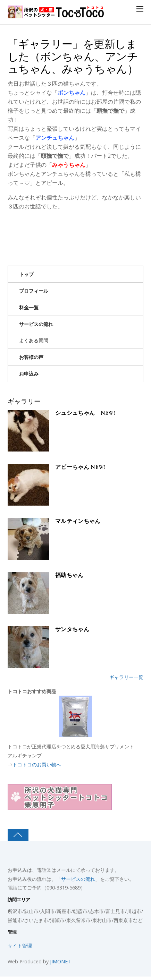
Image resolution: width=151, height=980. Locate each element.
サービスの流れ (36, 324)
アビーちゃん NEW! (80, 467)
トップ (26, 274)
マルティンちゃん (78, 521)
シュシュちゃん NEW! (85, 413)
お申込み (29, 374)
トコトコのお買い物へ (37, 764)
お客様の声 (31, 357)
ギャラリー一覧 (126, 677)
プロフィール (34, 291)
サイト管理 (20, 945)
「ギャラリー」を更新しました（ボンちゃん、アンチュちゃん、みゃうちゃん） (73, 57)
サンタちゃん (72, 630)
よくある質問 (34, 340)
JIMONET (61, 961)
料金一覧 (29, 307)
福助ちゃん (69, 575)
